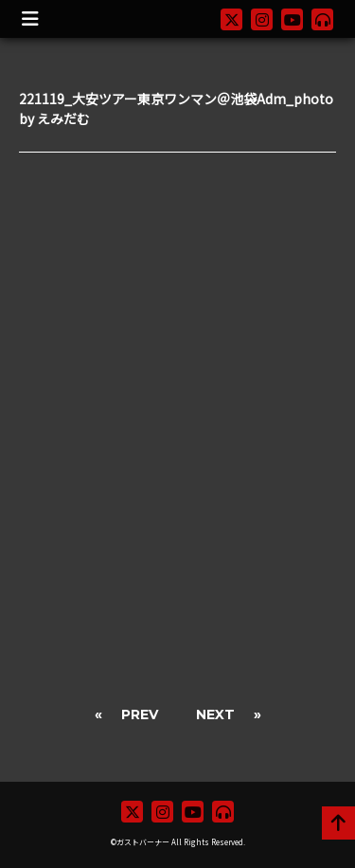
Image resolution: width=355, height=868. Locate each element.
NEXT (215, 714)
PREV (140, 714)
